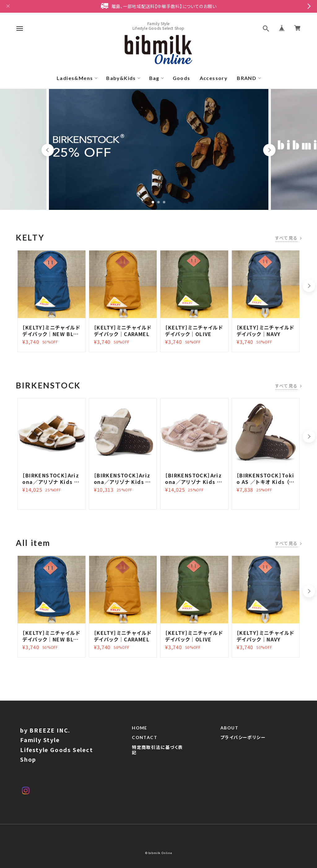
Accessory (214, 78)
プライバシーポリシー (243, 740)
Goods (182, 78)
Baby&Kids (121, 78)
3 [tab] (164, 202)
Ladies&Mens (75, 78)
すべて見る (287, 238)
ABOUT (229, 731)
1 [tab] (153, 202)
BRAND (247, 78)
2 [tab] (158, 202)
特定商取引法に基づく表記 (157, 753)
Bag (154, 78)
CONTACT (145, 740)
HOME (140, 731)
